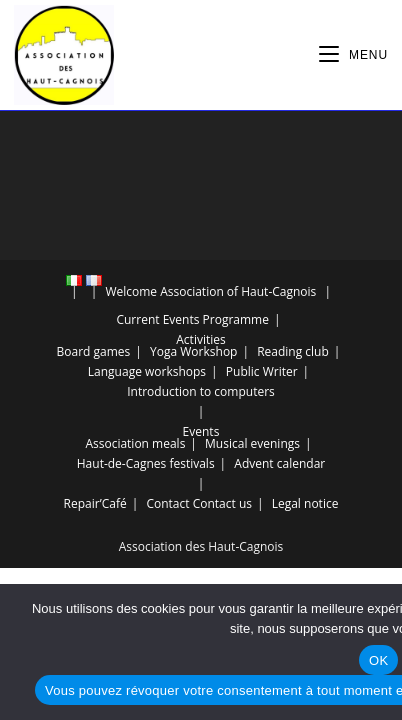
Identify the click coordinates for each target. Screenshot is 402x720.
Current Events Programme (192, 319)
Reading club (293, 351)
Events (201, 431)
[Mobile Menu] (353, 55)
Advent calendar (279, 463)
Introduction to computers (201, 391)
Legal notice (305, 503)
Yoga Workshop (193, 351)
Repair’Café (95, 503)
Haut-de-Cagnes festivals (146, 463)
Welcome (131, 291)
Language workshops (147, 371)
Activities (200, 339)
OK (378, 660)
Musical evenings (252, 443)
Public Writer (262, 371)
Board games (94, 351)
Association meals (135, 443)
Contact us (222, 503)
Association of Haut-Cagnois (238, 291)
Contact (167, 503)
